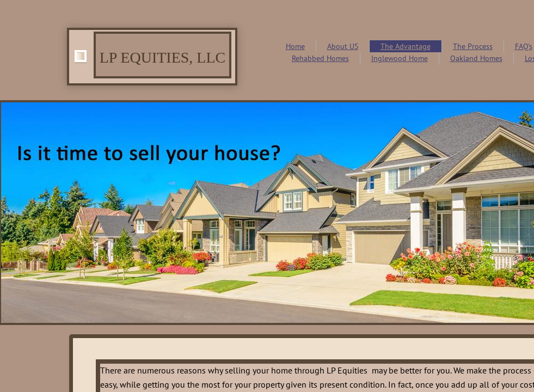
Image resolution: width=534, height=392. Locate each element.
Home (295, 46)
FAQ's (524, 46)
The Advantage (406, 46)
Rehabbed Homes (320, 58)
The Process (473, 46)
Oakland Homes (476, 58)
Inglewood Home (400, 58)
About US (343, 46)
